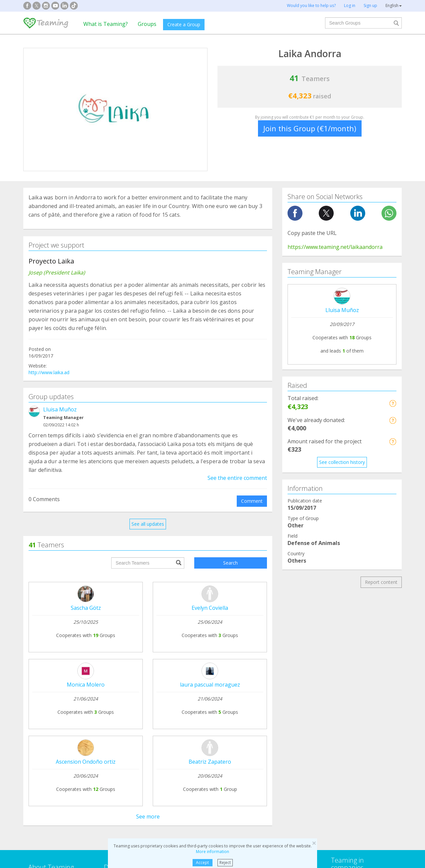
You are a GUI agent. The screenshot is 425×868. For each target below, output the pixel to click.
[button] (393, 403)
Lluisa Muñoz (60, 409)
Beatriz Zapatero (210, 762)
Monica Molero (86, 685)
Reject (225, 863)
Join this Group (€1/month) (310, 128)
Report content (381, 582)
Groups (147, 24)
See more (148, 816)
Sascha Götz (86, 608)
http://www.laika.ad (49, 372)
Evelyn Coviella (210, 608)
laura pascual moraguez (210, 685)
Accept (202, 863)
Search (230, 563)
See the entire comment (237, 478)
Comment (252, 501)
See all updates (148, 524)
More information (212, 852)
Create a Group (184, 24)
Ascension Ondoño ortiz (86, 762)
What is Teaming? (106, 24)
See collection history (342, 462)
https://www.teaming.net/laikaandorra (335, 247)
